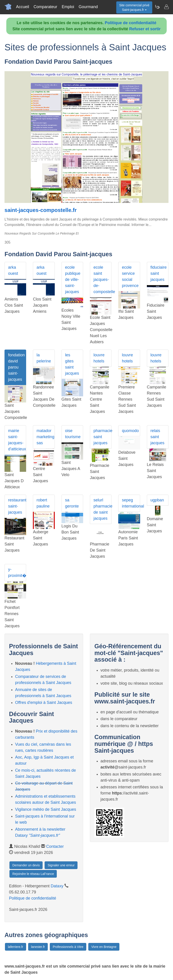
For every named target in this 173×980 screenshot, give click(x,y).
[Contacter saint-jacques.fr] (166, 7)
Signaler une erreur (61, 865)
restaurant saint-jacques (17, 506)
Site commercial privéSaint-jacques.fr (134, 7)
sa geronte (72, 503)
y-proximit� (17, 572)
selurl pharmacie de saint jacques (102, 509)
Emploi (68, 7)
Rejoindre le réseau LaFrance (33, 874)
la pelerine (44, 358)
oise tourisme (73, 434)
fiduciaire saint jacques (159, 273)
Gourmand (88, 7)
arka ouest (13, 270)
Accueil (23, 7)
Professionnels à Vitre (68, 947)
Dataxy (57, 886)
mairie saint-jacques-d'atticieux (17, 440)
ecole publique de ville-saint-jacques (73, 280)
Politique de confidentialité (131, 23)
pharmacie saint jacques (102, 437)
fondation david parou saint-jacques (16, 367)
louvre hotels (99, 358)
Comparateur (45, 7)
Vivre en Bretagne (104, 947)
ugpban (157, 500)
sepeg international (131, 503)
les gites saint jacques (72, 364)
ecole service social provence (130, 276)
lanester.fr (38, 947)
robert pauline (43, 503)
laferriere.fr (16, 947)
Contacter (55, 846)
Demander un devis (26, 865)
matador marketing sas (45, 437)
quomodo (130, 431)
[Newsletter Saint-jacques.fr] (157, 7)
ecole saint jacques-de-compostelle (102, 280)
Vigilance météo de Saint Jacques (46, 809)
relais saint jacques (157, 437)
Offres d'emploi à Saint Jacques (44, 703)
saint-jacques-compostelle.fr (41, 210)
